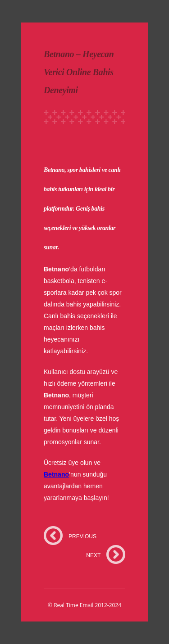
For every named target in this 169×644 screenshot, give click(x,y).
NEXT (93, 555)
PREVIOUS (82, 536)
